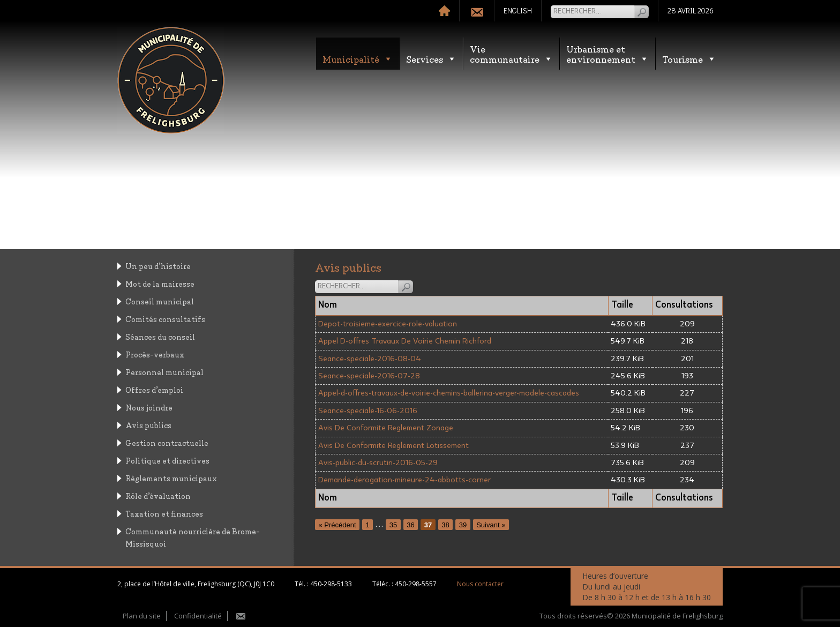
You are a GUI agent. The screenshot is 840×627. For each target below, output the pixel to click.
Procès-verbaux (155, 354)
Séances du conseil (160, 336)
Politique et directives (167, 460)
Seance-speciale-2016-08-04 (370, 359)
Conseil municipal (160, 301)
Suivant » (491, 524)
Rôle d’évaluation (158, 495)
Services (431, 59)
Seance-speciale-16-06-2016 (368, 411)
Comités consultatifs (165, 319)
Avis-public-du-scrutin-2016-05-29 (378, 463)
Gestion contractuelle (167, 442)
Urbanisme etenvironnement (607, 54)
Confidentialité (198, 616)
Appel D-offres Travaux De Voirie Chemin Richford (405, 341)
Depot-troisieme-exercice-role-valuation (388, 324)
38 (445, 524)
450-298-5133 (331, 584)
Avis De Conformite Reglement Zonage (386, 428)
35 (393, 524)
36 (410, 524)
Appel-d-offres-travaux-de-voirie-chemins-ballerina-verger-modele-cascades (449, 393)
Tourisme (689, 59)
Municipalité (358, 59)
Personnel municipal (164, 372)
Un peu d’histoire (158, 266)
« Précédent (337, 524)
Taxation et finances (164, 513)
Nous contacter (480, 584)
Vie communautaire (511, 54)
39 (463, 524)
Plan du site (142, 616)
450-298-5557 (416, 584)
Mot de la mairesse (160, 283)
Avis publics (148, 425)
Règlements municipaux (171, 478)
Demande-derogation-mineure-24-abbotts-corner (404, 480)
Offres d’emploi (154, 389)
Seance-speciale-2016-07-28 (369, 376)
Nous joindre (149, 407)
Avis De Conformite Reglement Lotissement (393, 446)
